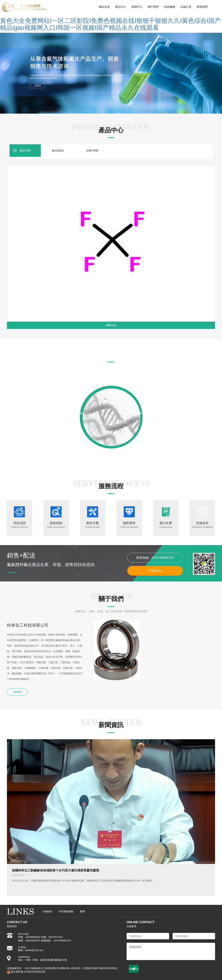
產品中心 (121, 7)
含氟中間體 (92, 151)
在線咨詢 (155, 571)
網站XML (65, 968)
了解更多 (17, 692)
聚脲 (82, 911)
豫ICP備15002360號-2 (106, 968)
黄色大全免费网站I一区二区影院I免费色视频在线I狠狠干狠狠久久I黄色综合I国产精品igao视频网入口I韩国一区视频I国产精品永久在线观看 (110, 24)
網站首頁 (104, 7)
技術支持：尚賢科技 (82, 968)
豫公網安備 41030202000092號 (26, 972)
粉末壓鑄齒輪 (66, 911)
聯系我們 (202, 7)
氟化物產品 (58, 151)
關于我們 (153, 7)
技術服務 (170, 7)
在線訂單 (186, 7)
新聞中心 (137, 7)
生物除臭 (47, 911)
